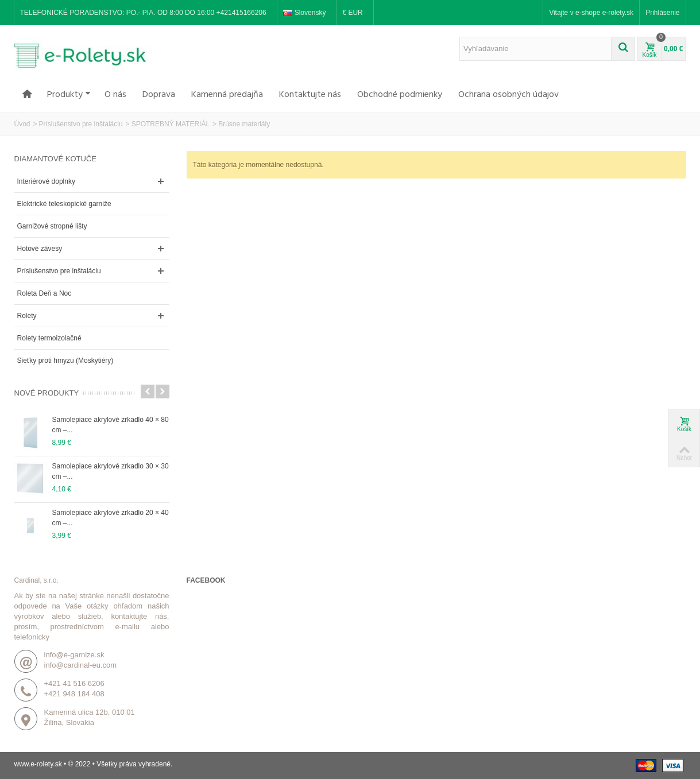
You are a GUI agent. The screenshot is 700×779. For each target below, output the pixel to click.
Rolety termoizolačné (49, 338)
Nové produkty (47, 393)
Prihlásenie (662, 13)
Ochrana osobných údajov (508, 95)
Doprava (159, 95)
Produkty (69, 95)
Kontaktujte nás (310, 95)
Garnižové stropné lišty (52, 226)
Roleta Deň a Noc (45, 293)
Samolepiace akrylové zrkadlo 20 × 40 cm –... (111, 518)
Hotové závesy (40, 249)
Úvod (22, 124)
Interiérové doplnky (46, 181)
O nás (115, 95)
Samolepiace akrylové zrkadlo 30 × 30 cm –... (111, 471)
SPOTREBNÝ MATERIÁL (171, 124)
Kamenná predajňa (227, 95)
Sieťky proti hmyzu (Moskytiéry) (65, 361)
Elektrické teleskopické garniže (64, 204)
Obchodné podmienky (400, 95)
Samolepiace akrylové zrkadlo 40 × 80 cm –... (111, 425)
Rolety (27, 316)
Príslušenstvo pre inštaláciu (81, 124)
